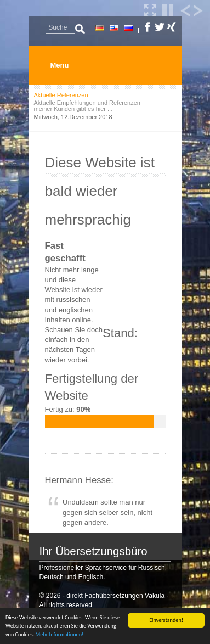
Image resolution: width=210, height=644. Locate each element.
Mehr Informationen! (60, 634)
